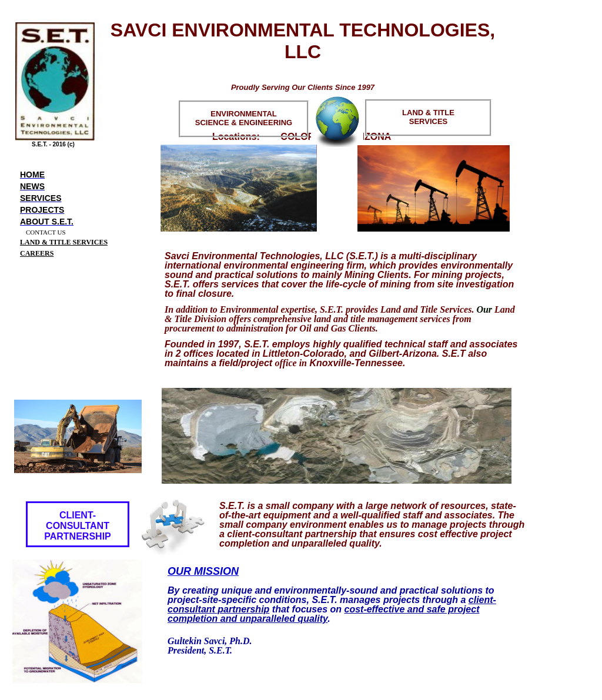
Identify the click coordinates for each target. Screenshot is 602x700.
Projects (42, 210)
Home (32, 175)
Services (41, 198)
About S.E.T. (47, 222)
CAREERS (37, 253)
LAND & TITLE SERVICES (64, 242)
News (32, 186)
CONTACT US (46, 232)
